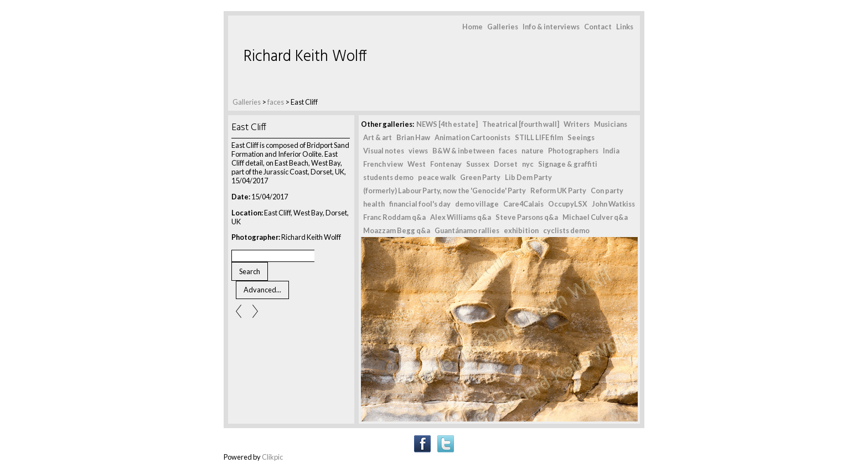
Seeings (581, 137)
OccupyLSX (568, 204)
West (417, 164)
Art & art (378, 137)
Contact (598, 27)
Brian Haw (413, 137)
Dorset (506, 164)
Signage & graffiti (568, 164)
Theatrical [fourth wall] (521, 124)
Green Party (480, 177)
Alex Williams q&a (461, 217)
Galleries (503, 27)
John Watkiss (613, 204)
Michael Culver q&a (595, 217)
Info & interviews (551, 27)
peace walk (437, 177)
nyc (528, 164)
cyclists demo (566, 230)
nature (533, 151)
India (611, 151)
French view (383, 164)
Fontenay (446, 164)
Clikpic (272, 457)
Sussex (478, 164)
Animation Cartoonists (472, 137)
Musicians (611, 124)
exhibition (521, 230)
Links (625, 27)
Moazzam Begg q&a (397, 230)
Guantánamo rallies (467, 230)
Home (472, 27)
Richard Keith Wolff (305, 57)
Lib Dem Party (528, 177)
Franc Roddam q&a (394, 217)
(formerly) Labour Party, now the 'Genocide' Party (445, 191)
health (374, 204)
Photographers (573, 151)
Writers (577, 124)
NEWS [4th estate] (447, 124)
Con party (607, 191)
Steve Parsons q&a (527, 217)
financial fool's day (420, 204)
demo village (477, 204)
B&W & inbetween (463, 151)
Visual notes (384, 151)
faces (276, 102)
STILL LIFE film (539, 137)
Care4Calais (523, 204)
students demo (388, 177)
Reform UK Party (558, 191)
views (418, 151)
